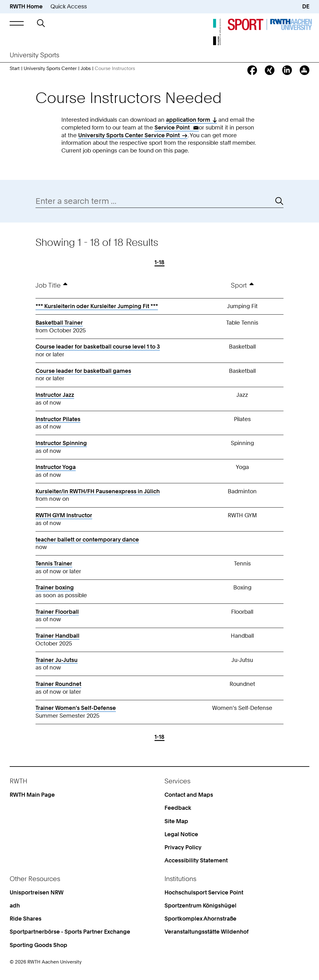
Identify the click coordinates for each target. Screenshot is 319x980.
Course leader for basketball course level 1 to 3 (98, 347)
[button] (17, 23)
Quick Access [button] (69, 6)
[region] (160, 497)
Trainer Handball (57, 636)
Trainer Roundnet (58, 684)
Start (15, 68)
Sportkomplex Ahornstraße (200, 919)
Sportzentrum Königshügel (200, 905)
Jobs (86, 68)
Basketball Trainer (59, 323)
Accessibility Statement (196, 860)
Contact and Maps (189, 795)
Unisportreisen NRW (37, 892)
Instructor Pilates (58, 419)
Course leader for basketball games (83, 371)
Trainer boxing (55, 587)
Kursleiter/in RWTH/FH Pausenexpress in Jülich (98, 491)
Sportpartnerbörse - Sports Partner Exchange (70, 932)
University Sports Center (50, 68)
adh (15, 905)
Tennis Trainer (54, 563)
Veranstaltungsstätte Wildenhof (207, 932)
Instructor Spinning (61, 443)
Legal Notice (181, 834)
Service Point (173, 127)
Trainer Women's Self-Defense (76, 708)
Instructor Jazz (55, 395)
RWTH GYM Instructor (64, 515)
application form (188, 120)
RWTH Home (26, 6)
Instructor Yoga (56, 467)
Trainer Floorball (57, 612)
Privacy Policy (183, 847)
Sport (239, 285)
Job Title (48, 285)
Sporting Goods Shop (38, 945)
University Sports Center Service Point (129, 135)
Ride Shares (26, 919)
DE (306, 6)
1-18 (159, 263)
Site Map (176, 821)
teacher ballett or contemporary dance (87, 539)
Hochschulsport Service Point (204, 892)
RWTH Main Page (32, 795)
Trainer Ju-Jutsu (57, 660)
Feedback (178, 808)
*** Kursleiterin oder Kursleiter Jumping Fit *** (97, 306)
